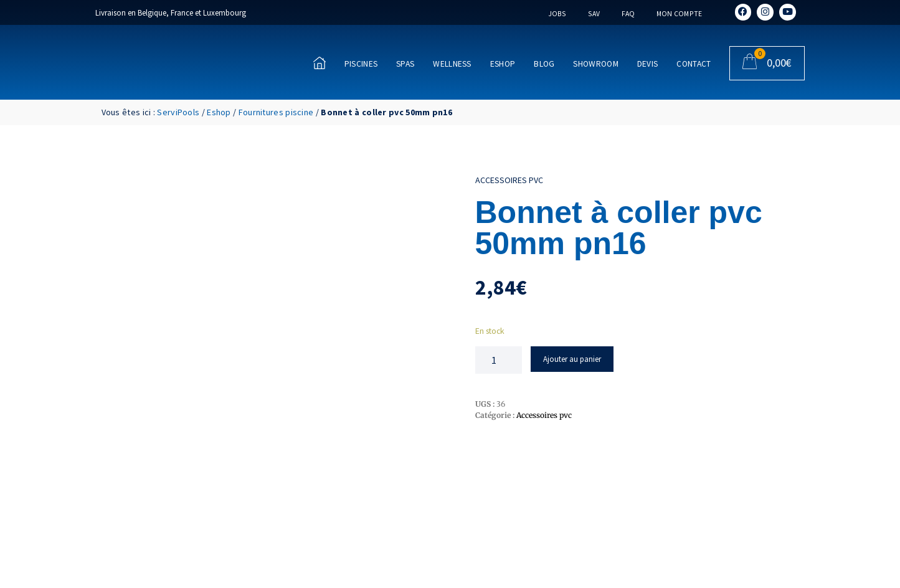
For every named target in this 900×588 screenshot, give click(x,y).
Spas (405, 64)
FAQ (628, 13)
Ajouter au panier (572, 359)
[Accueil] (320, 63)
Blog (544, 64)
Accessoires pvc (509, 180)
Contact (694, 64)
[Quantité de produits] (499, 360)
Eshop (503, 64)
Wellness (452, 64)
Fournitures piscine (276, 112)
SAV (594, 13)
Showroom (595, 64)
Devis (648, 64)
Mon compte (679, 13)
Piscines (361, 64)
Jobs (556, 13)
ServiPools (178, 112)
